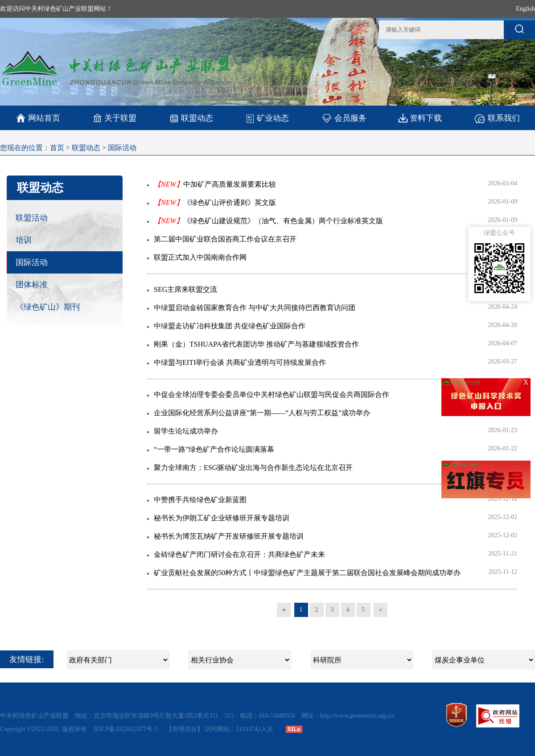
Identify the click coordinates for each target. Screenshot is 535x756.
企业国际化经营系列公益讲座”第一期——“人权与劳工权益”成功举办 (262, 413)
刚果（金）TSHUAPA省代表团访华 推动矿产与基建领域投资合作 (256, 344)
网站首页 (38, 118)
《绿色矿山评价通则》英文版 (215, 202)
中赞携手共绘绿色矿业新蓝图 (200, 500)
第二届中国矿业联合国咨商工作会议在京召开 (225, 239)
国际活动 (122, 148)
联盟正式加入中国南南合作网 (200, 257)
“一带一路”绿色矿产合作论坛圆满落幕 (214, 449)
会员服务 (344, 118)
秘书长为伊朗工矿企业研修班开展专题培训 (222, 518)
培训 (24, 240)
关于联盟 (115, 118)
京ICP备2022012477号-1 (126, 729)
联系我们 (497, 118)
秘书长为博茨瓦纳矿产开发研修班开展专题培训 (229, 536)
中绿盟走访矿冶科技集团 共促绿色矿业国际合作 (230, 326)
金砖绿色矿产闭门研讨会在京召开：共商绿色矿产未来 (239, 554)
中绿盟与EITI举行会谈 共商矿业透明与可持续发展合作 (240, 362)
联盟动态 (191, 118)
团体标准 (32, 285)
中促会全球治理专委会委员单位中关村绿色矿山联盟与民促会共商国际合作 (272, 394)
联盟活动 (32, 218)
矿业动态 (267, 118)
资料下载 (420, 118)
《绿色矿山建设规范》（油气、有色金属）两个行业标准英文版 (268, 221)
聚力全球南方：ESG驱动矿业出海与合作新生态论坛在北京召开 (253, 468)
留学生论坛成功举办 (186, 431)
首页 (57, 148)
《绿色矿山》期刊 (48, 307)
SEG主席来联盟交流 (185, 289)
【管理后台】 (185, 729)
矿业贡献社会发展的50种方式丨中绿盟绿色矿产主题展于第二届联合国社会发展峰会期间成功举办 (307, 573)
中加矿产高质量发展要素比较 (215, 184)
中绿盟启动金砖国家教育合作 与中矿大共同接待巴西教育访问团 (255, 308)
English (525, 9)
